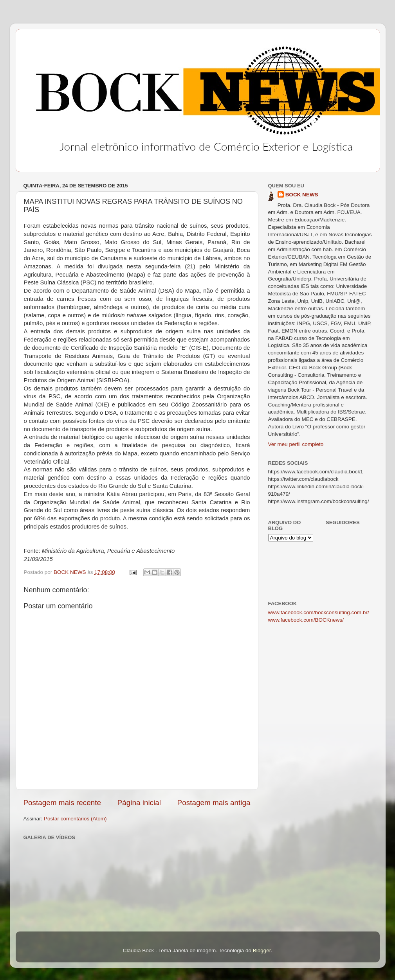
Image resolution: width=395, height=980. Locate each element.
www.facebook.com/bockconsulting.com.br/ (319, 612)
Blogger (262, 950)
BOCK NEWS (302, 195)
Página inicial (139, 803)
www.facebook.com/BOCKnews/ (306, 620)
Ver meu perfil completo (296, 444)
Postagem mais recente (62, 803)
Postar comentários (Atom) (75, 819)
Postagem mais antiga (214, 803)
